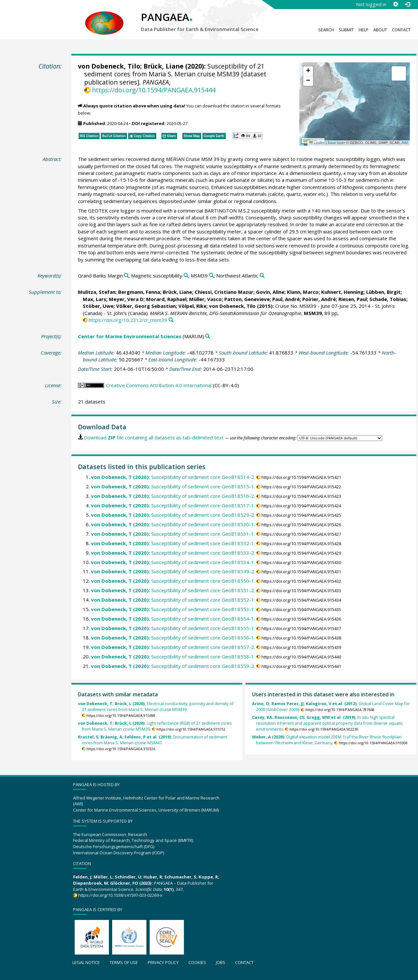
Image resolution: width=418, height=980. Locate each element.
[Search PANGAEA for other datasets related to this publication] (171, 320)
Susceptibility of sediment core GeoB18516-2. (173, 496)
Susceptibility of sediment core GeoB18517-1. (173, 505)
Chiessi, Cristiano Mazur (224, 292)
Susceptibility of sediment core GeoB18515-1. (173, 486)
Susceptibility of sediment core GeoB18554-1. (173, 619)
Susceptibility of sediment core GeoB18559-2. (173, 666)
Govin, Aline (270, 292)
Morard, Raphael (166, 299)
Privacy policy (163, 962)
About (380, 30)
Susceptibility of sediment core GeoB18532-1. (173, 543)
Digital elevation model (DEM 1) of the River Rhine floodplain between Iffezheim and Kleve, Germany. (327, 740)
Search (326, 30)
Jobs (221, 962)
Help (364, 30)
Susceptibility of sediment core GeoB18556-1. (173, 638)
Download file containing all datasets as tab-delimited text (154, 437)
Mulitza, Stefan (97, 292)
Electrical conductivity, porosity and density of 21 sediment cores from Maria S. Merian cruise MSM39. (156, 707)
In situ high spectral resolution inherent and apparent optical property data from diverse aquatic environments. (328, 723)
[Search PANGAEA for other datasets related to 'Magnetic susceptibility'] (186, 276)
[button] (308, 71)
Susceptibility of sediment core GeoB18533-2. (173, 553)
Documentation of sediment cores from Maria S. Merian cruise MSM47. (153, 740)
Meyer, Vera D (126, 299)
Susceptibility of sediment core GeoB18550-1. (173, 581)
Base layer (336, 143)
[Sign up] (396, 4)
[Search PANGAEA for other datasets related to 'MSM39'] (211, 276)
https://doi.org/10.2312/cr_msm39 (128, 320)
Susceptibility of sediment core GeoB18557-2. (173, 647)
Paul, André (286, 299)
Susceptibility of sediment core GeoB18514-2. (173, 477)
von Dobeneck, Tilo (109, 66)
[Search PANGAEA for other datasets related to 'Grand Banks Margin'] (126, 276)
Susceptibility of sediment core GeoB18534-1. (173, 562)
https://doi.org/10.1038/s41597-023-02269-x (120, 895)
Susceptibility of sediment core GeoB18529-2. (173, 515)
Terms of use (124, 962)
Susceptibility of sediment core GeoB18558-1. (173, 656)
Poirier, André (319, 299)
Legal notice (86, 962)
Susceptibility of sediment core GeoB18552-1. (173, 600)
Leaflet (317, 143)
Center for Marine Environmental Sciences (130, 336)
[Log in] (407, 4)
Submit (346, 30)
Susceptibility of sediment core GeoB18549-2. (173, 571)
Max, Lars (95, 299)
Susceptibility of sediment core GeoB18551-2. (173, 590)
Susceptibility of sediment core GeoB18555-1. (173, 628)
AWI (405, 143)
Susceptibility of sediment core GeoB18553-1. (173, 609)
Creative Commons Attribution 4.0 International (159, 385)
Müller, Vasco (205, 299)
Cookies (197, 962)
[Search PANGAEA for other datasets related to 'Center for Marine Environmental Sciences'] (208, 336)
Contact (401, 30)
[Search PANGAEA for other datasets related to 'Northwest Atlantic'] (262, 276)
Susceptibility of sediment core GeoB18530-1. (173, 524)
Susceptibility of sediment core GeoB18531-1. (173, 534)
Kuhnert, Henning (342, 292)
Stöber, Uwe (98, 306)
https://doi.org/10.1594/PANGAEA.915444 (154, 90)
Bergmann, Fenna (139, 292)
